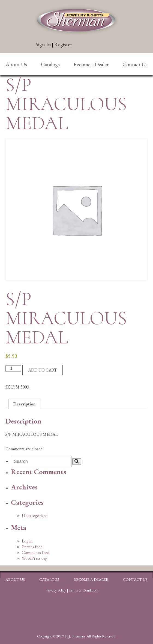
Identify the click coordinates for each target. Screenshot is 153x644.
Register (63, 44)
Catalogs (50, 64)
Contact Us (135, 64)
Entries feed (32, 547)
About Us (16, 64)
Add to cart (43, 370)
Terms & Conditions (84, 590)
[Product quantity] (13, 369)
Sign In (43, 44)
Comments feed (36, 552)
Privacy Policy (56, 590)
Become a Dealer (91, 64)
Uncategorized (35, 516)
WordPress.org (35, 558)
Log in (27, 541)
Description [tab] (24, 404)
